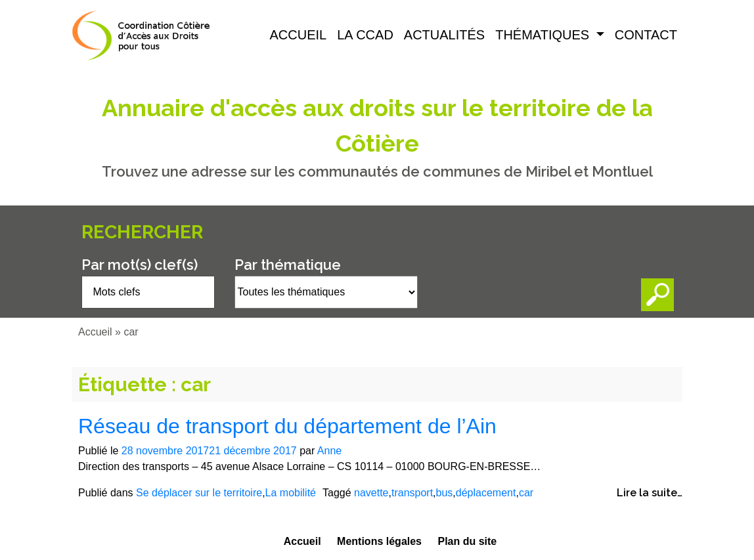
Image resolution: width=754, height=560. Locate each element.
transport (412, 493)
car (526, 493)
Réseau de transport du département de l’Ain (287, 426)
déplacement (486, 493)
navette (371, 493)
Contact (646, 35)
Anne (329, 451)
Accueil (299, 35)
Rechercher (142, 232)
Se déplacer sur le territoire (199, 493)
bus (445, 493)
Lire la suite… (650, 493)
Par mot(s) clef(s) (140, 265)
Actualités (444, 35)
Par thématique (288, 265)
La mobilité (291, 493)
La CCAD (365, 35)
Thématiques (544, 35)
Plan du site (467, 541)
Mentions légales (379, 541)
